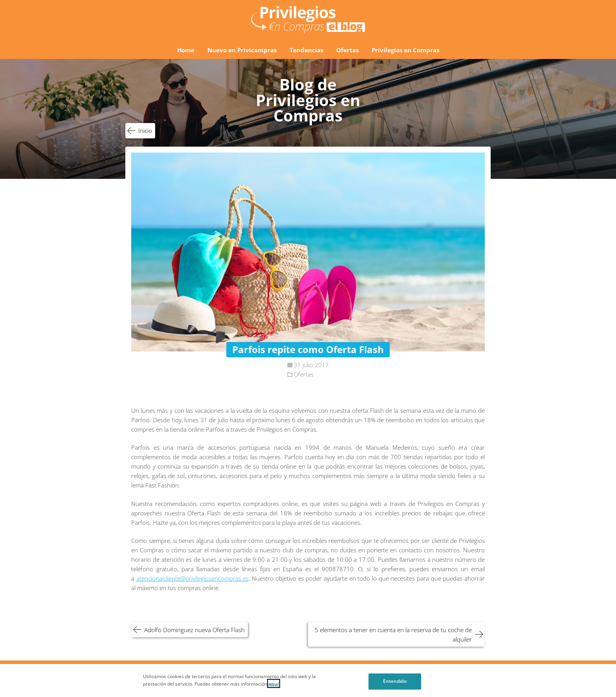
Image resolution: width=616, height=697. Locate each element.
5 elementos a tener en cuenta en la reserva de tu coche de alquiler (393, 634)
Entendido (395, 685)
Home (186, 50)
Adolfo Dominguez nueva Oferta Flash (194, 630)
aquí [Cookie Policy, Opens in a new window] (274, 687)
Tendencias (306, 50)
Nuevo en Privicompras (242, 50)
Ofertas (347, 50)
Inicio (145, 131)
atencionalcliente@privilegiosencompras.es (192, 578)
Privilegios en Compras (405, 50)
